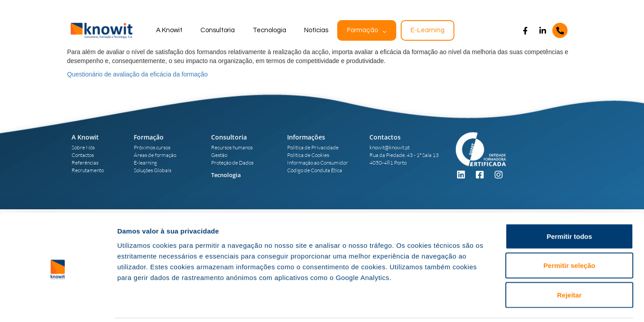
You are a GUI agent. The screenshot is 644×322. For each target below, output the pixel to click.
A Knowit (169, 30)
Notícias (316, 30)
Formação (362, 30)
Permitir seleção (569, 234)
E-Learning (428, 30)
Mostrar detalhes (491, 304)
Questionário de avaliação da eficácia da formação (137, 74)
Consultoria (218, 30)
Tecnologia (269, 30)
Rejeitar (569, 263)
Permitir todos (569, 205)
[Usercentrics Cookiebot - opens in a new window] (58, 305)
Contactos (385, 137)
